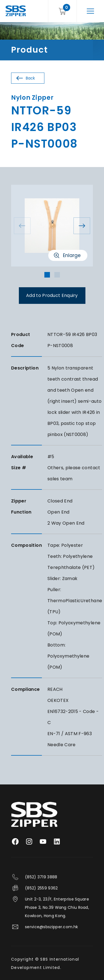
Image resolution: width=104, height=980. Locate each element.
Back (30, 78)
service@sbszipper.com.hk (51, 927)
